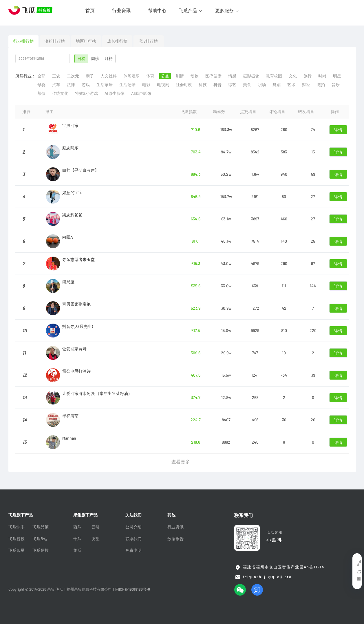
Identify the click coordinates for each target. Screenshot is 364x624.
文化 (293, 76)
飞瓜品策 (41, 527)
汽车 (56, 85)
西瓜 (77, 527)
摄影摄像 (251, 76)
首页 (90, 10)
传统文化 (60, 93)
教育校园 (274, 76)
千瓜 (77, 539)
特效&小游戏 (86, 93)
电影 (146, 85)
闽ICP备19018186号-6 (133, 589)
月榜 (109, 59)
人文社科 (109, 76)
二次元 (73, 76)
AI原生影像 (115, 93)
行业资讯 (121, 10)
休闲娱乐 (131, 76)
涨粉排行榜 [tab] (55, 41)
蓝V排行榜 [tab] (149, 41)
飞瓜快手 (17, 527)
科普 (217, 85)
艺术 (291, 85)
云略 (96, 527)
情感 (232, 76)
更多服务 (224, 10)
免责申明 (133, 550)
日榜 (81, 59)
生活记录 (127, 85)
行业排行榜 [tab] (23, 41)
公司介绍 (133, 527)
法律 (71, 85)
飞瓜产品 (188, 10)
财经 (306, 85)
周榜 (95, 59)
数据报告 (175, 539)
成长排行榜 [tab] (117, 41)
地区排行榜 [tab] (86, 41)
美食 (247, 85)
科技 (203, 85)
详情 (338, 130)
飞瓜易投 (41, 550)
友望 (96, 539)
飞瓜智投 (17, 539)
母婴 (41, 85)
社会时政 (184, 85)
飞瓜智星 (17, 550)
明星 (337, 76)
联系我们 (133, 539)
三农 (56, 76)
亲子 (90, 76)
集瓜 (77, 550)
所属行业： (25, 76)
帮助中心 (157, 10)
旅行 (308, 76)
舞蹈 (277, 85)
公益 (165, 76)
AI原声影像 (141, 93)
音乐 (336, 85)
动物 (195, 76)
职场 (262, 85)
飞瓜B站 (40, 539)
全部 (41, 76)
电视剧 (163, 85)
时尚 (322, 76)
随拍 (321, 85)
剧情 (180, 76)
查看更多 (181, 462)
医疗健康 (213, 76)
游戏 (86, 85)
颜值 (41, 93)
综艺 (232, 85)
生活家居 (105, 85)
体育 (150, 76)
